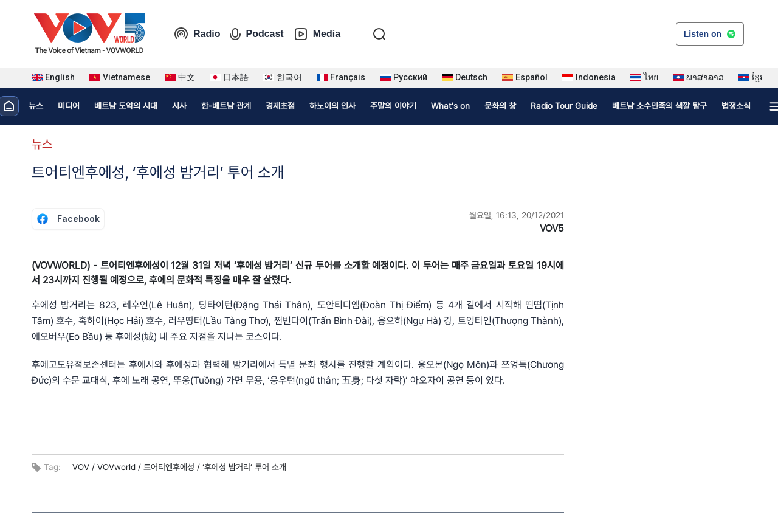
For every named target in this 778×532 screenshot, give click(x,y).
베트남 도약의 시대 (126, 106)
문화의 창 (500, 106)
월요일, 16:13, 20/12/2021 (517, 215)
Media (317, 34)
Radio (197, 34)
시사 (179, 106)
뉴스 (36, 106)
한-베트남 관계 (226, 106)
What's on (450, 106)
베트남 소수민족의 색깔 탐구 (659, 106)
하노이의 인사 (332, 106)
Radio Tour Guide (564, 106)
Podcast (256, 34)
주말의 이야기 (393, 106)
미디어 (69, 106)
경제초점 (280, 106)
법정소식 (736, 106)
